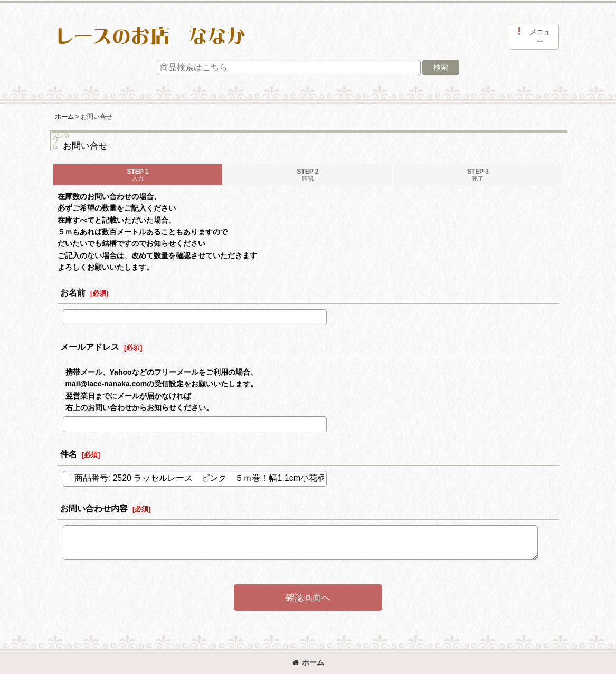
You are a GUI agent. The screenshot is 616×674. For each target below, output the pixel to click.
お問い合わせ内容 (94, 508)
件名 (69, 454)
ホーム (308, 662)
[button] (534, 37)
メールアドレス (90, 347)
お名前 (73, 292)
